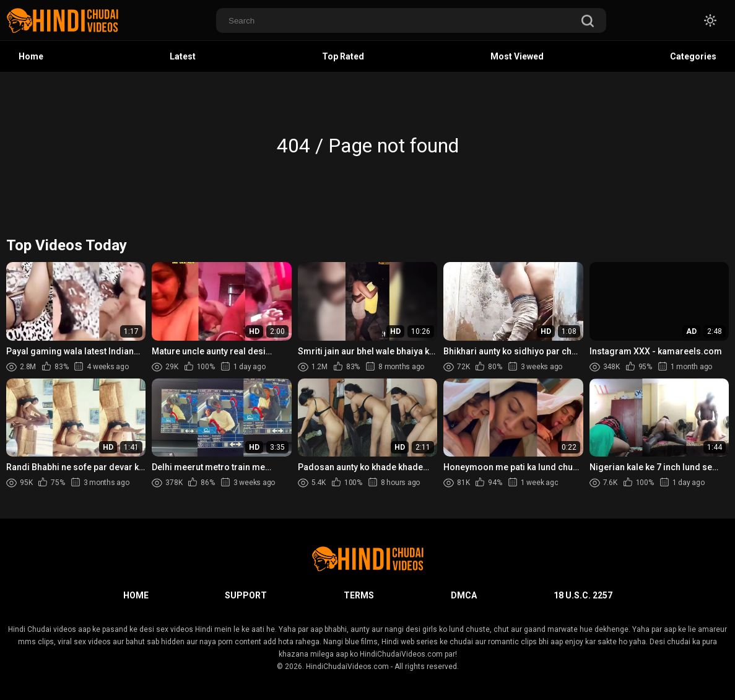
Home (31, 56)
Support (246, 595)
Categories (693, 56)
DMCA (464, 595)
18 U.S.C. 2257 (583, 595)
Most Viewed (517, 56)
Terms (359, 595)
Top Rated (343, 56)
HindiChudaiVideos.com (347, 667)
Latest (183, 56)
